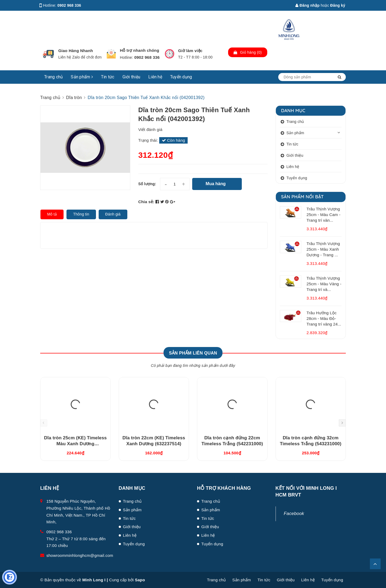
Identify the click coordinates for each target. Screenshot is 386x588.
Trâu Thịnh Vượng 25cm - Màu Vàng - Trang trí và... (324, 284)
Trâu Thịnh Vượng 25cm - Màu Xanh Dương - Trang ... (323, 249)
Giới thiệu (131, 77)
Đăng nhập (307, 5)
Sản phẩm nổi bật (303, 197)
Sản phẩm (82, 77)
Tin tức (108, 77)
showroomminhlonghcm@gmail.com (80, 555)
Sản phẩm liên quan (193, 353)
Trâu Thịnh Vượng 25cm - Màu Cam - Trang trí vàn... (324, 215)
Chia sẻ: (146, 202)
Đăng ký (338, 5)
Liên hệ (155, 77)
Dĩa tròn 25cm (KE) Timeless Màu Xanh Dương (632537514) (75, 444)
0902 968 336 (69, 5)
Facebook (294, 514)
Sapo (140, 580)
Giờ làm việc (190, 51)
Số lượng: (147, 184)
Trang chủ (53, 77)
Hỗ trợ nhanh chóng (140, 50)
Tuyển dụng (181, 77)
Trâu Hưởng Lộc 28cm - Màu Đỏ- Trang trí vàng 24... (324, 318)
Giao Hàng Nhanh (76, 51)
